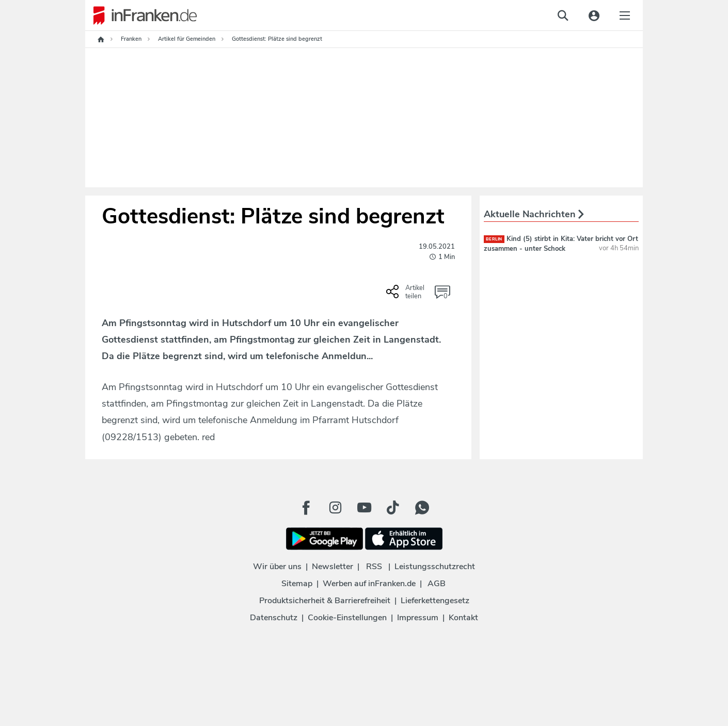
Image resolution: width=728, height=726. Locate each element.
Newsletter (333, 567)
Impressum (418, 618)
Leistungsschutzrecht (435, 567)
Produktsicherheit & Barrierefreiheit (325, 601)
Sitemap (297, 584)
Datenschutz (274, 618)
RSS (374, 567)
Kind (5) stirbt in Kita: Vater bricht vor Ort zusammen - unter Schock (561, 244)
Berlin (494, 239)
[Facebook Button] (306, 508)
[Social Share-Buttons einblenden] (407, 295)
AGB (437, 584)
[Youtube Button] (364, 508)
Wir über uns (277, 567)
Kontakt (463, 618)
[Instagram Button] (335, 508)
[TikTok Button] (393, 508)
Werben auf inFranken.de (369, 584)
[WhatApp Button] (422, 508)
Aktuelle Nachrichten (534, 214)
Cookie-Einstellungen (347, 618)
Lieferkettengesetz (435, 601)
